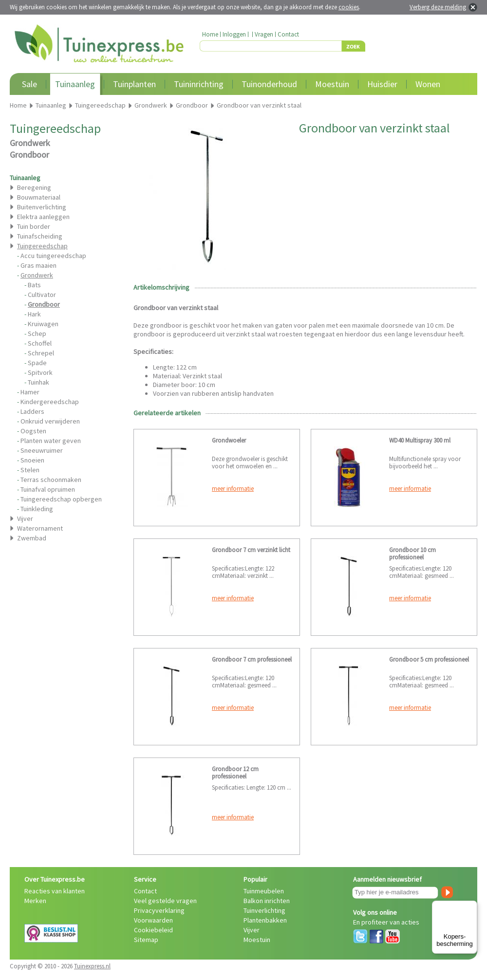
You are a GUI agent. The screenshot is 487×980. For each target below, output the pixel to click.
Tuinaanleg (75, 84)
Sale (29, 84)
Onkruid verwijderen (50, 421)
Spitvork (40, 372)
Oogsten (33, 431)
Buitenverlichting (42, 207)
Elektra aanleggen (43, 217)
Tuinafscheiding (40, 236)
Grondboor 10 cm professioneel (412, 554)
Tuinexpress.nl (92, 966)
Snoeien (32, 460)
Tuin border (34, 226)
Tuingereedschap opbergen (61, 499)
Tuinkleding (37, 509)
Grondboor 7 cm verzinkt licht (251, 550)
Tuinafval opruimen (48, 489)
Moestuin (332, 84)
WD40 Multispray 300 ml (420, 440)
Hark (34, 314)
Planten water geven (51, 441)
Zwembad (32, 538)
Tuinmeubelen (264, 891)
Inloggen (234, 34)
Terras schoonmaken (51, 480)
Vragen (264, 34)
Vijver (25, 518)
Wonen (428, 84)
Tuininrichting (199, 84)
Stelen (30, 470)
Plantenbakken (265, 920)
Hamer (30, 392)
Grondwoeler (229, 440)
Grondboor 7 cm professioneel (252, 659)
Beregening (34, 187)
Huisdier (382, 84)
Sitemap (146, 940)
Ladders (32, 411)
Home (210, 34)
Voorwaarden (153, 920)
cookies (349, 7)
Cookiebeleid (153, 930)
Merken (35, 901)
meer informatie (233, 489)
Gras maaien (38, 265)
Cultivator (42, 295)
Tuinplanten (134, 84)
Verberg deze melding (438, 7)
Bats (34, 285)
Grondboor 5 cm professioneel (429, 659)
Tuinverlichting (264, 910)
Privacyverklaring (159, 910)
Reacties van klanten (55, 891)
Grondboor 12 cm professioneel (235, 773)
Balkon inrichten (267, 901)
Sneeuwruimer (42, 450)
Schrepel (41, 353)
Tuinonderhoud (269, 84)
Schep (37, 333)
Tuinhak (38, 382)
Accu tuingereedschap (53, 256)
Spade (37, 363)
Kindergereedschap (50, 402)
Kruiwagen (43, 324)
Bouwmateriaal (39, 197)
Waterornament (40, 528)
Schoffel (40, 343)
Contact (288, 34)
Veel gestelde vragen (165, 901)
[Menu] (471, 906)
